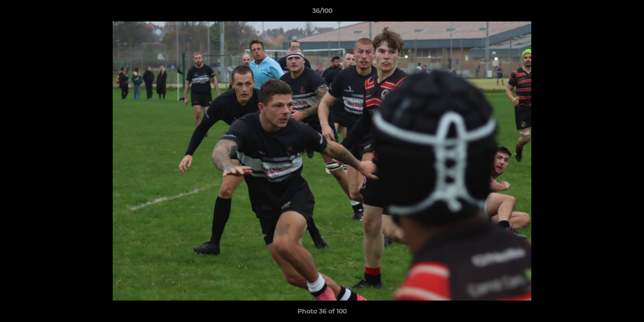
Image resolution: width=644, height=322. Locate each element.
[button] (628, 13)
